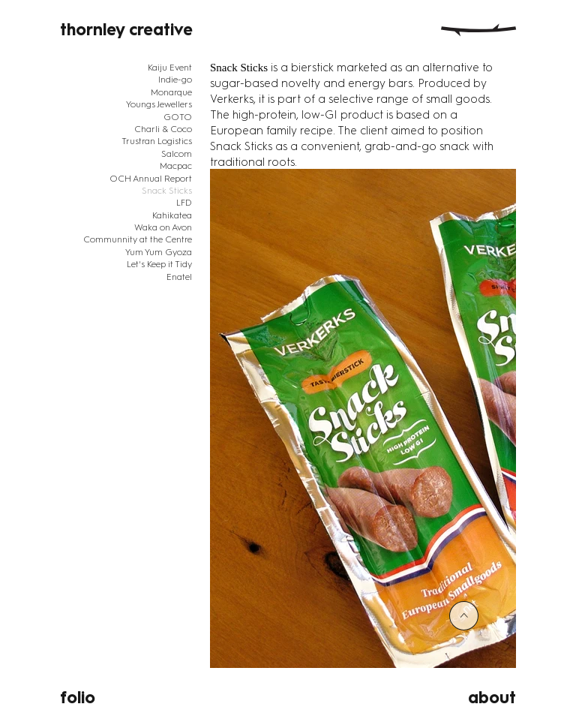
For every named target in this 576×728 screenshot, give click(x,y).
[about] (445, 698)
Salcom (177, 154)
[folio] (130, 698)
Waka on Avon (163, 227)
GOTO (178, 117)
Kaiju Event (170, 68)
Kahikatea (172, 215)
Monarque (171, 92)
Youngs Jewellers (159, 104)
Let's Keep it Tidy (159, 264)
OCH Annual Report (151, 179)
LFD (184, 203)
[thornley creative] (130, 30)
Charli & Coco (163, 129)
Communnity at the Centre (138, 239)
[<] (464, 616)
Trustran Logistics (157, 141)
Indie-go (175, 80)
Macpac (176, 166)
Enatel (179, 277)
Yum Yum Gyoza (159, 252)
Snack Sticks (167, 191)
